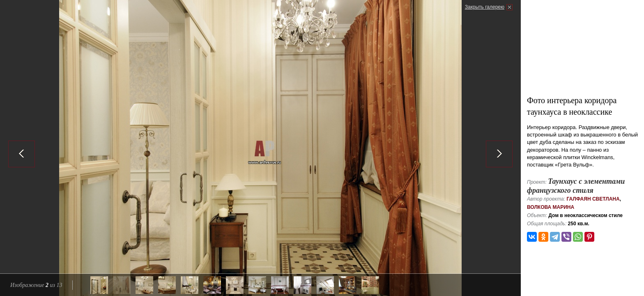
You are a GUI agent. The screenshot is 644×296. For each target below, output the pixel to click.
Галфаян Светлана (593, 199)
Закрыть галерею (485, 7)
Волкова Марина (551, 207)
